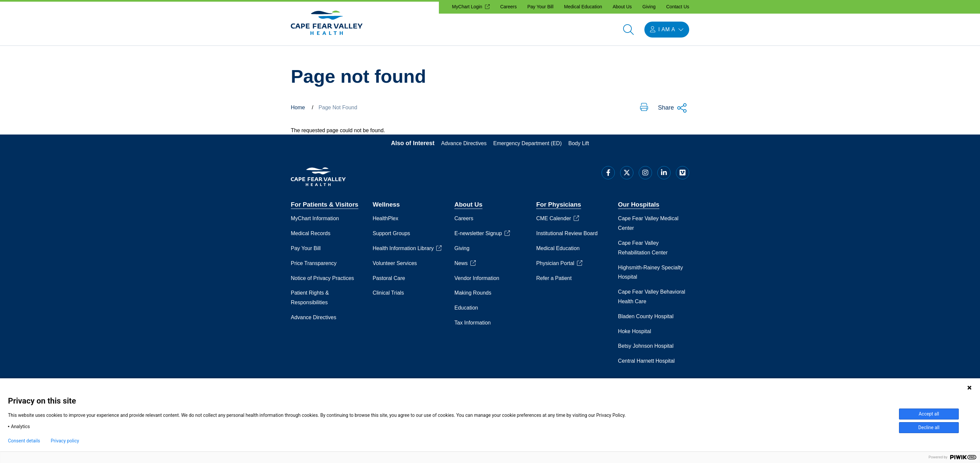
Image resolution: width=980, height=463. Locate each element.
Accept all (929, 414)
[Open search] (628, 30)
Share (673, 108)
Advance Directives (464, 143)
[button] (644, 108)
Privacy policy (65, 441)
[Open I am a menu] (667, 30)
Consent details (24, 441)
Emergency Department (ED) (528, 143)
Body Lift (579, 143)
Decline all (929, 427)
